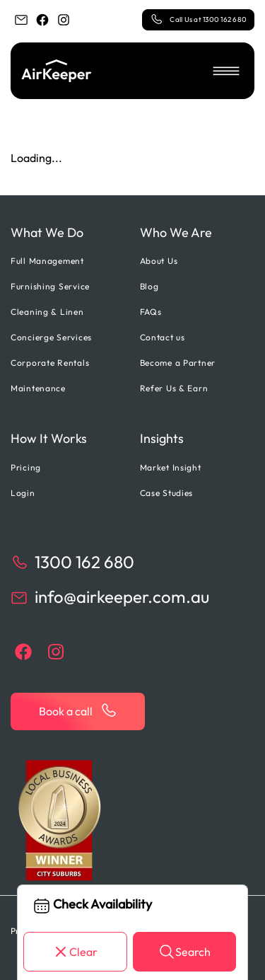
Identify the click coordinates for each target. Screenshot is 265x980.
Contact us (163, 337)
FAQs (151, 312)
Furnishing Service (50, 286)
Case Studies (167, 493)
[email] (21, 20)
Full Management (47, 261)
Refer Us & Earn (174, 388)
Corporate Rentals (50, 363)
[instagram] (64, 20)
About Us (159, 261)
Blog (149, 286)
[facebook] (42, 20)
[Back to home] (57, 71)
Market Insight (171, 467)
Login (23, 493)
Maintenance (38, 388)
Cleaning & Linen (47, 312)
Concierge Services (51, 337)
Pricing (26, 467)
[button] (226, 71)
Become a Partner (178, 363)
